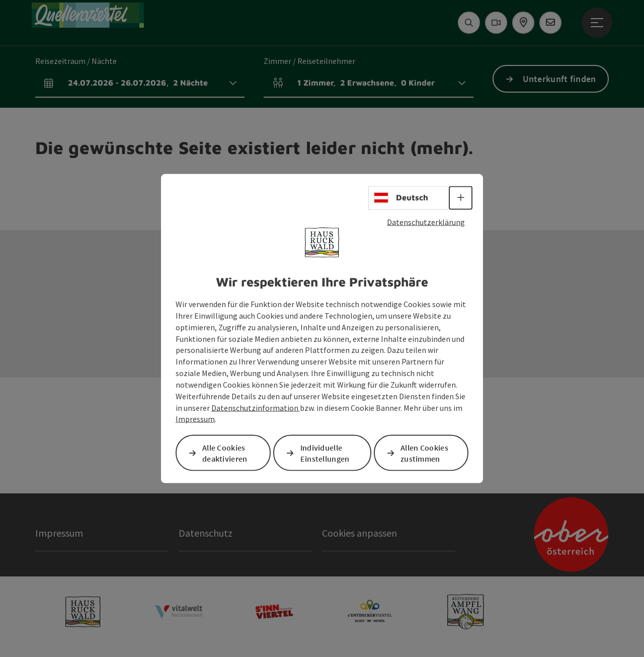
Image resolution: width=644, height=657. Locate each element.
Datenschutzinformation (256, 407)
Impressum (195, 419)
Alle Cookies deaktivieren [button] (225, 453)
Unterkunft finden (559, 79)
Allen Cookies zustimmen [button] (424, 453)
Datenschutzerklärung (426, 222)
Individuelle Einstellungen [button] (325, 453)
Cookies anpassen (359, 533)
